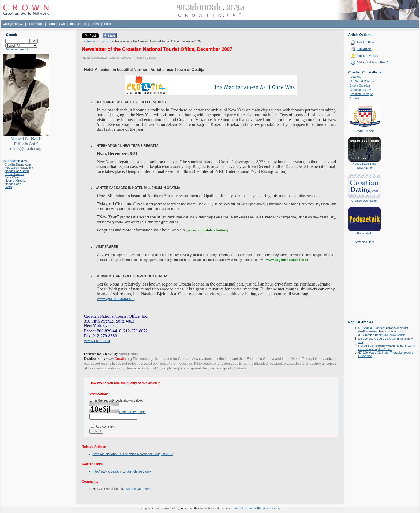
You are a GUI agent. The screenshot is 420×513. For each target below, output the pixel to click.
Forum (109, 24)
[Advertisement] (365, 286)
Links (95, 24)
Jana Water (12, 177)
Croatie (355, 98)
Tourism (105, 41)
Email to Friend (366, 42)
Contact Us (57, 24)
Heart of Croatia (15, 181)
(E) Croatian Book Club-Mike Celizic (382, 335)
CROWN (356, 77)
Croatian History (360, 90)
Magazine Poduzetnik (19, 168)
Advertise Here (364, 242)
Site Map (35, 24)
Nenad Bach (13, 184)
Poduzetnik (364, 233)
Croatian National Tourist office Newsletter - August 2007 (133, 454)
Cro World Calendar (363, 81)
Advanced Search (17, 49)
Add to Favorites (367, 56)
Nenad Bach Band (17, 171)
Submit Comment (138, 489)
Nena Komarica (96, 58)
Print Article (364, 49)
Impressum (78, 24)
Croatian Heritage (361, 94)
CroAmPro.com (364, 131)
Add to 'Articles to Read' (372, 62)
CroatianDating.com (18, 164)
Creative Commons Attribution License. (256, 508)
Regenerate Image (132, 412)
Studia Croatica (360, 85)
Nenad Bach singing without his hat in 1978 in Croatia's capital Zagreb (387, 347)
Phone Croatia (14, 174)
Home (91, 41)
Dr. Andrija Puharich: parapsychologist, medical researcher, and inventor (384, 330)
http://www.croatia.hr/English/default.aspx (122, 471)
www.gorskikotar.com (116, 299)
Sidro (8, 187)
